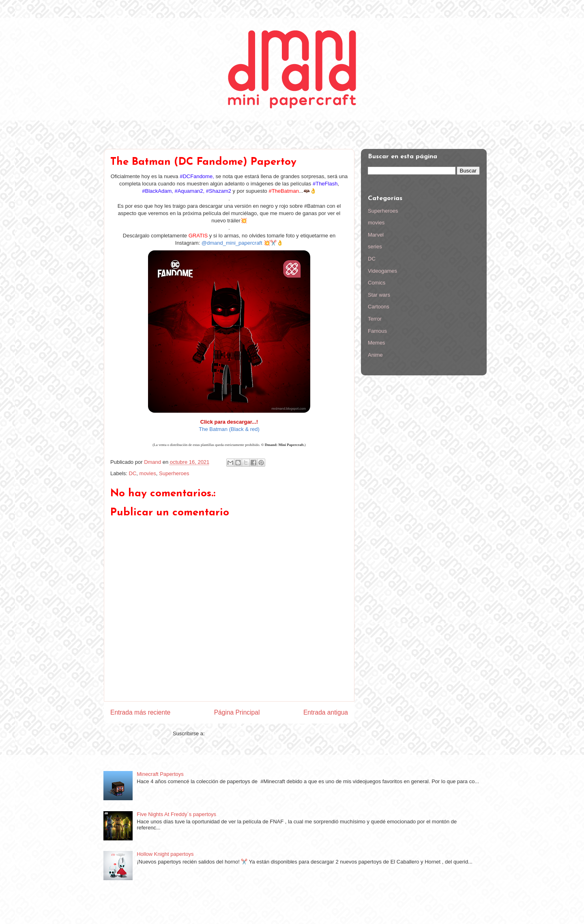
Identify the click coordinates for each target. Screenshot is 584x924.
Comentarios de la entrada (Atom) (246, 733)
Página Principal (237, 712)
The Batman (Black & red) (229, 429)
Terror (375, 319)
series (375, 247)
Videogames (382, 271)
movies (148, 473)
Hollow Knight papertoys (165, 854)
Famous (377, 331)
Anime (375, 355)
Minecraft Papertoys (160, 774)
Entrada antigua (326, 712)
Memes (377, 343)
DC (133, 473)
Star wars (379, 295)
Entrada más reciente (140, 712)
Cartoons (379, 307)
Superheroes (174, 473)
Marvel (376, 235)
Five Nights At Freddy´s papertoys (176, 814)
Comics (377, 283)
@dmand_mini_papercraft (232, 243)
